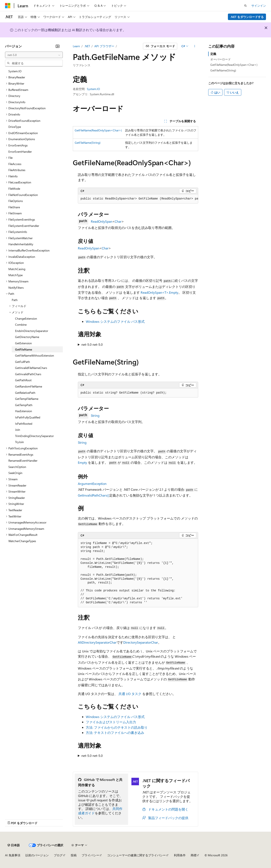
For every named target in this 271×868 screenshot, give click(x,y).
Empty (82, 462)
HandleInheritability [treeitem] (21, 244)
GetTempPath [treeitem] (24, 405)
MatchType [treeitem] (15, 275)
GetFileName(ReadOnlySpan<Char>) (98, 130)
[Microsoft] (8, 6)
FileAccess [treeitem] (15, 164)
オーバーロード (221, 59)
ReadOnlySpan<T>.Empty (159, 292)
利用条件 (180, 855)
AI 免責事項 (13, 855)
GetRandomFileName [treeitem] (29, 386)
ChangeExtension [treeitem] (26, 318)
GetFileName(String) (88, 143)
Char (118, 221)
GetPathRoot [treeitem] (23, 380)
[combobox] (34, 55)
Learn (76, 46)
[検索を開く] (245, 6)
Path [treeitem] (15, 300)
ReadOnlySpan (102, 221)
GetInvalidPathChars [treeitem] (28, 374)
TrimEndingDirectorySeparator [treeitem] (34, 436)
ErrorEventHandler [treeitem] (20, 152)
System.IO (93, 89)
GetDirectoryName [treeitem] (27, 337)
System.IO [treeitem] (15, 71)
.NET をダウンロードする (247, 17)
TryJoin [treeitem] (19, 442)
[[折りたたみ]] (58, 46)
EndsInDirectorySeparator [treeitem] (32, 331)
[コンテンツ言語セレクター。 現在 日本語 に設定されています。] (14, 845)
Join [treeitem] (18, 430)
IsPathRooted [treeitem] (24, 424)
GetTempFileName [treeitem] (27, 399)
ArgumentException (92, 484)
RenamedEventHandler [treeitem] (23, 461)
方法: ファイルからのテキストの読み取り (117, 727)
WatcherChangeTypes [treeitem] (22, 541)
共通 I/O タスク (130, 694)
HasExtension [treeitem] (24, 411)
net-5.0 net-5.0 (92, 344)
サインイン (259, 6)
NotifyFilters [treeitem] (16, 288)
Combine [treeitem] (21, 325)
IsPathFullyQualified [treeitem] (28, 417)
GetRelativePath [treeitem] (25, 393)
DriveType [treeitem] (15, 127)
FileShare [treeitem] (14, 207)
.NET (87, 46)
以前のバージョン (37, 855)
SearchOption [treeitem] (17, 467)
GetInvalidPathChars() (94, 495)
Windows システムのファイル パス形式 (115, 321)
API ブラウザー (104, 46)
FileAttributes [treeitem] (17, 170)
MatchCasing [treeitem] (17, 269)
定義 (213, 54)
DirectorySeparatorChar (141, 642)
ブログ (58, 855)
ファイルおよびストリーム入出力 (111, 722)
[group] (138, 199)
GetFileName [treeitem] (24, 349)
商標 (194, 855)
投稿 (74, 855)
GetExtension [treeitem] (23, 343)
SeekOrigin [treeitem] (15, 473)
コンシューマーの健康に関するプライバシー (136, 855)
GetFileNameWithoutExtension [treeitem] (35, 355)
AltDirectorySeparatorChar (97, 642)
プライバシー (90, 855)
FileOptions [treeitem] (16, 201)
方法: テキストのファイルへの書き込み (115, 733)
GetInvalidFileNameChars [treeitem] (31, 368)
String (95, 415)
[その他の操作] (195, 46)
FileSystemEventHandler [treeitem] (24, 226)
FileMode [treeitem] (14, 189)
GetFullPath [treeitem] (22, 362)
